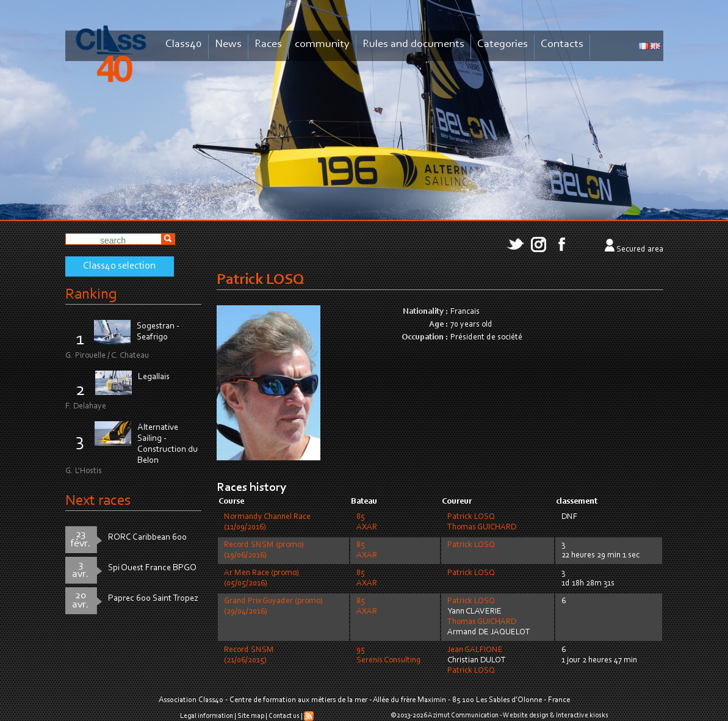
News (228, 44)
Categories (503, 44)
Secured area (640, 250)
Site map (251, 716)
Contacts (562, 44)
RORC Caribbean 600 (147, 538)
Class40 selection (119, 266)
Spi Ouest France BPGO (152, 568)
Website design (526, 716)
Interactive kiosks (582, 716)
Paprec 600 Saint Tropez (153, 599)
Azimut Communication (463, 716)
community (322, 44)
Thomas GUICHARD (482, 527)
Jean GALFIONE (475, 650)
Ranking (91, 295)
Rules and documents (413, 44)
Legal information (207, 716)
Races (268, 44)
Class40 (184, 44)
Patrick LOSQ (471, 517)
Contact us (284, 716)
